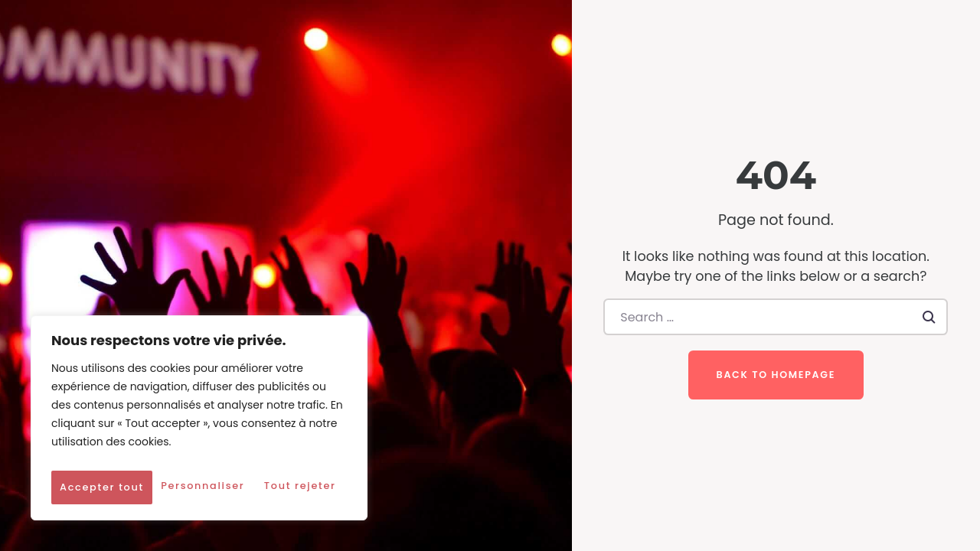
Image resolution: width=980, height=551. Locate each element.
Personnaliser (125, 454)
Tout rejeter (273, 454)
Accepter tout (199, 487)
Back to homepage (776, 375)
